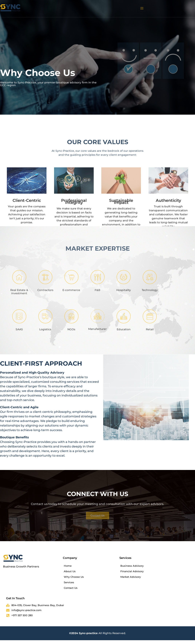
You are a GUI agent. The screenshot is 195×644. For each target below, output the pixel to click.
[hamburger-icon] (142, 9)
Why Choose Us (74, 577)
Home (68, 566)
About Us (70, 571)
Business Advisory (132, 566)
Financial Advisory (132, 571)
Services (69, 582)
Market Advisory (131, 577)
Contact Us (71, 588)
